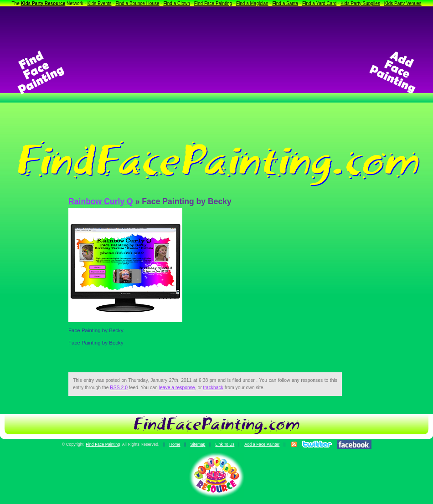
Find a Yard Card (319, 3)
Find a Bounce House (137, 3)
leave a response (177, 388)
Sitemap (198, 444)
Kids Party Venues (403, 3)
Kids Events (100, 3)
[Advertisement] (216, 72)
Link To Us (225, 444)
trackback (213, 388)
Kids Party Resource (43, 3)
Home (175, 444)
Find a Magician (252, 3)
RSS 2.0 (119, 388)
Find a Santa (285, 3)
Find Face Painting (213, 3)
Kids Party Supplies (360, 3)
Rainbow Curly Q (101, 201)
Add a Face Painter (262, 444)
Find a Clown (176, 3)
